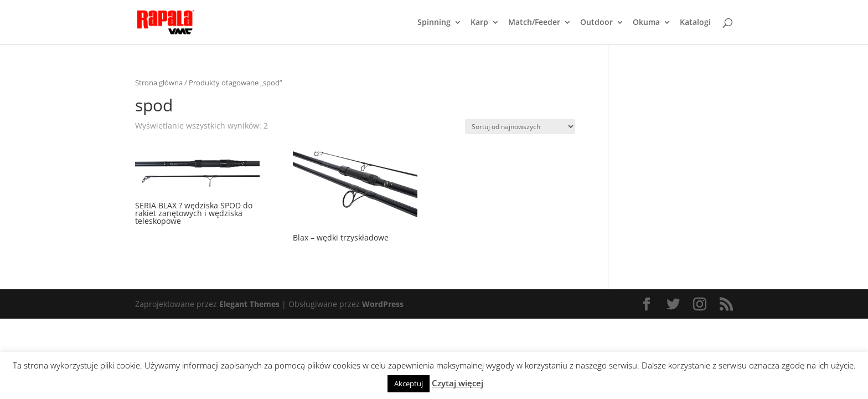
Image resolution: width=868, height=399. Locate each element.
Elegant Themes (249, 304)
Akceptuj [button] (409, 383)
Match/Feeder (534, 23)
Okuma (646, 23)
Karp (479, 23)
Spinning (434, 23)
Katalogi (695, 23)
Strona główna (159, 83)
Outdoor (596, 23)
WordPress (383, 304)
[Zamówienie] (520, 127)
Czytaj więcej (458, 383)
